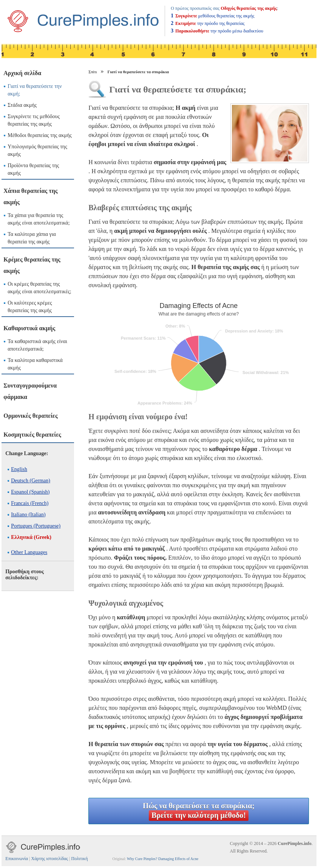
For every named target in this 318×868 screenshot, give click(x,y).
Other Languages (29, 552)
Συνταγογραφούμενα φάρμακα (30, 391)
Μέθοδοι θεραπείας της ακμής (40, 135)
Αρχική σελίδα (22, 73)
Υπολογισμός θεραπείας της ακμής (37, 150)
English (19, 469)
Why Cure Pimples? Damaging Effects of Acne (163, 859)
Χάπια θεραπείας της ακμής (30, 196)
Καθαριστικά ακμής (29, 328)
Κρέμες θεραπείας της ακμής (32, 265)
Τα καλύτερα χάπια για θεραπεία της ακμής (32, 238)
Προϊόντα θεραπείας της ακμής (33, 169)
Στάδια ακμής (22, 105)
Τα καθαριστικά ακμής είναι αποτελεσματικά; (37, 345)
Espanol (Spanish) (30, 492)
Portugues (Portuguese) (36, 526)
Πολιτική (79, 859)
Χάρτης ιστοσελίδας (50, 859)
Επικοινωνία (17, 859)
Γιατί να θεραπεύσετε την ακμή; (35, 90)
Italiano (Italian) (28, 515)
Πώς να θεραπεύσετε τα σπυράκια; (199, 811)
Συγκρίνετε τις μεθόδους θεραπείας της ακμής (34, 120)
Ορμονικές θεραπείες (30, 416)
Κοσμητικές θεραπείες (32, 435)
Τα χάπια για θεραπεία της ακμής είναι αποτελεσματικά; (39, 219)
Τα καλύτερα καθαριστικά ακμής (35, 364)
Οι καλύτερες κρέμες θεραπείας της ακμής (30, 307)
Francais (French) (30, 503)
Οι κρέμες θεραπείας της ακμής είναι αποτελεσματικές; (39, 288)
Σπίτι (93, 72)
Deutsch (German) (31, 481)
